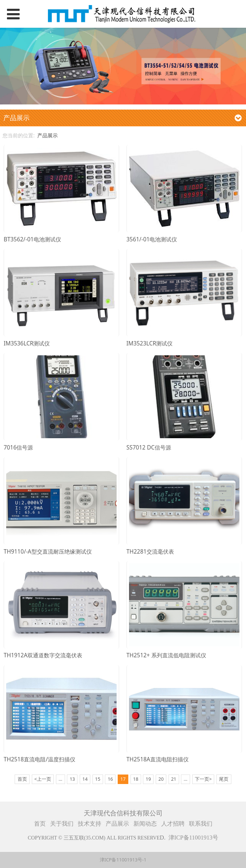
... (60, 779)
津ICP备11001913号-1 (123, 860)
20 (161, 779)
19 (148, 779)
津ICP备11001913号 (193, 838)
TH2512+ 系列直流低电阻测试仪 (166, 655)
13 (72, 779)
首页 (40, 824)
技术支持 (90, 824)
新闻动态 (145, 824)
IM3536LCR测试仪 (27, 343)
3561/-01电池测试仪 (152, 239)
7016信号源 (18, 448)
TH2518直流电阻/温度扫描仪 (39, 759)
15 (98, 779)
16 (110, 779)
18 (136, 779)
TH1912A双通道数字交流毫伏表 (43, 655)
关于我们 (62, 824)
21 (174, 779)
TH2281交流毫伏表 (150, 552)
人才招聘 (174, 824)
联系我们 (201, 824)
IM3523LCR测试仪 (150, 343)
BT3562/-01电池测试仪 (32, 239)
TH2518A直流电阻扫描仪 (158, 759)
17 (123, 779)
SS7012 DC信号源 (149, 448)
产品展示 (48, 135)
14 (85, 779)
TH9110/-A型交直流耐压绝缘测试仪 (48, 552)
